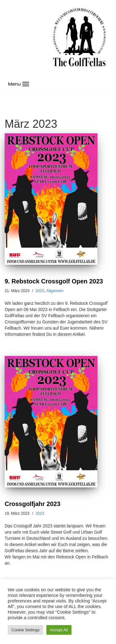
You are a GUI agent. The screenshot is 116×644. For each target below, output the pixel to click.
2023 (40, 291)
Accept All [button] (59, 630)
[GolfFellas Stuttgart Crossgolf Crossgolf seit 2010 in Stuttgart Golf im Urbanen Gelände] (79, 37)
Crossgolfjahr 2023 (32, 504)
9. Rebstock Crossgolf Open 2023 (54, 281)
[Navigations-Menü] (19, 84)
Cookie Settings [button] (26, 630)
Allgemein (55, 291)
